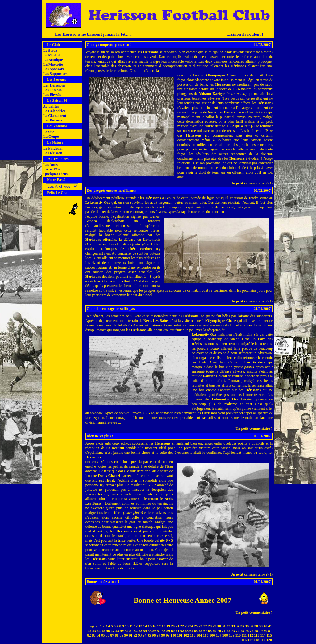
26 (201, 626)
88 (117, 635)
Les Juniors (52, 90)
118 (256, 640)
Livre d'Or (51, 169)
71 (224, 631)
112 (250, 635)
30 (219, 626)
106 (212, 635)
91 (131, 635)
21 (177, 626)
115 (269, 635)
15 (150, 626)
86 (108, 635)
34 (238, 626)
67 (205, 631)
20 (173, 626)
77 (252, 631)
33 (233, 626)
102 (186, 635)
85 (103, 635)
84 (98, 635)
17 (159, 626)
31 (224, 626)
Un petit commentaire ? (254, 429)
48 (117, 631)
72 (228, 631)
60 (173, 631)
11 (131, 626)
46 (108, 631)
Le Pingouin (52, 148)
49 (122, 631)
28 (210, 626)
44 (99, 631)
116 (244, 640)
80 (265, 631)
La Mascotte (53, 64)
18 (164, 626)
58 (164, 631)
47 (113, 631)
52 (136, 631)
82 (89, 635)
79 (261, 631)
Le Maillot (51, 55)
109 (232, 635)
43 (94, 631)
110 (238, 635)
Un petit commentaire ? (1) (252, 183)
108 (225, 635)
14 (145, 626)
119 (263, 640)
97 (159, 635)
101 (180, 635)
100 (173, 635)
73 (233, 631)
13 (140, 626)
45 (103, 631)
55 (150, 631)
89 (122, 635)
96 (154, 635)
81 (270, 631)
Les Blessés (52, 95)
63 (187, 631)
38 (256, 626)
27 (205, 626)
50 (127, 631)
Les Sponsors (53, 69)
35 (242, 626)
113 (257, 635)
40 (265, 626)
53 (140, 631)
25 (196, 626)
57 (159, 631)
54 (145, 631)
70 (219, 631)
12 (136, 626)
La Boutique (53, 60)
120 (269, 640)
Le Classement (54, 116)
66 (201, 631)
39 (261, 626)
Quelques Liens (55, 174)
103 (193, 635)
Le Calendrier (54, 111)
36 (247, 626)
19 (168, 626)
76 (247, 631)
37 (252, 626)
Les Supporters (55, 74)
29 (214, 626)
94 (145, 635)
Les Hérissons (54, 85)
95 (149, 635)
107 (219, 635)
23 (187, 626)
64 (191, 631)
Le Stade (50, 51)
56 (154, 631)
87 (112, 635)
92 (135, 635)
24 (191, 626)
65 (196, 631)
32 (228, 626)
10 (127, 626)
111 (244, 635)
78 (256, 631)
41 (270, 626)
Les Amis (50, 165)
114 (263, 635)
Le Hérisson (52, 153)
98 (163, 635)
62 (182, 631)
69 (214, 631)
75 (242, 631)
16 (154, 626)
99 (168, 635)
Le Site (48, 132)
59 (168, 631)
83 (94, 635)
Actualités (51, 106)
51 (131, 631)
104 (199, 635)
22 (182, 626)
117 (250, 640)
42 (89, 631)
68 (210, 631)
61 (177, 631)
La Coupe (50, 137)
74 (238, 631)
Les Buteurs (52, 120)
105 (206, 635)
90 (126, 635)
